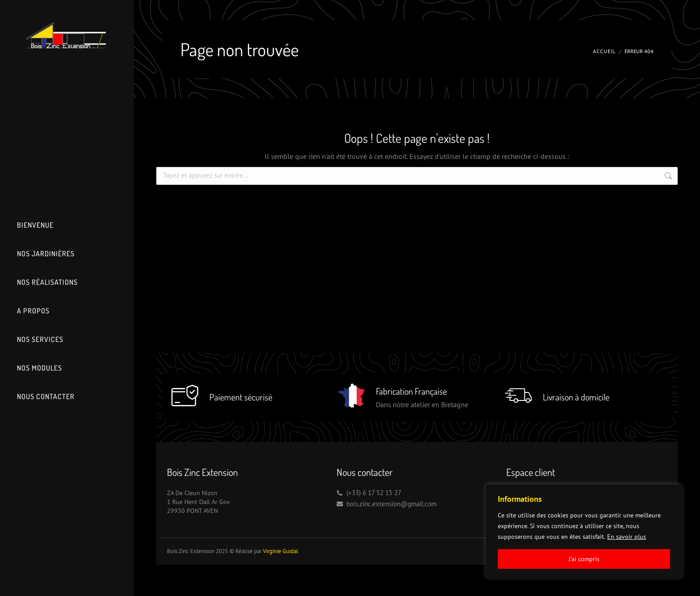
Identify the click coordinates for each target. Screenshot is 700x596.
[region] (584, 531)
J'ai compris (584, 559)
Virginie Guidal (281, 551)
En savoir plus (627, 537)
